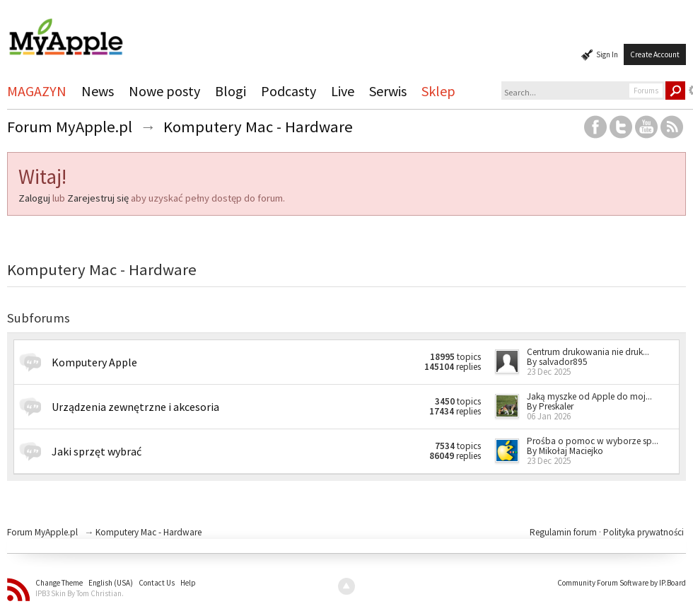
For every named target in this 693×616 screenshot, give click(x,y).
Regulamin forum (564, 532)
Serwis (388, 91)
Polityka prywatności (643, 532)
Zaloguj (34, 198)
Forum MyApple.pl (42, 532)
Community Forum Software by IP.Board (622, 583)
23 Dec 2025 (549, 372)
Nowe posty (164, 91)
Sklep (438, 91)
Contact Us (157, 583)
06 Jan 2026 (549, 416)
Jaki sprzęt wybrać (97, 451)
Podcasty (289, 91)
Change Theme (59, 583)
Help (188, 583)
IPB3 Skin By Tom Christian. (80, 593)
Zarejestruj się (98, 198)
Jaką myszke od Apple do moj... (589, 396)
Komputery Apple (94, 362)
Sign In (607, 54)
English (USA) (111, 583)
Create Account (655, 54)
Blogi (231, 91)
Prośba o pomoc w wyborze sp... (593, 441)
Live (343, 91)
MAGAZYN (37, 91)
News (98, 91)
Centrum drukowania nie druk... (588, 352)
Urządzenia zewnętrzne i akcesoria (135, 407)
